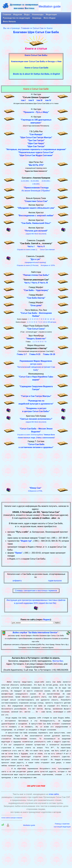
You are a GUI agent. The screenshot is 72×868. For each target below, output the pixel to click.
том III (39, 100)
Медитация (51, 15)
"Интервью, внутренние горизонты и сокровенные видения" (36, 149)
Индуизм (18, 15)
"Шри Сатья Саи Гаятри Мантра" (36, 137)
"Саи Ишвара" (36, 134)
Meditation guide (50, 6)
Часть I (31, 246)
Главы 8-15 (35, 354)
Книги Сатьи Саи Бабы (36, 55)
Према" (19, 553)
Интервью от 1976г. (48, 265)
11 (48, 319)
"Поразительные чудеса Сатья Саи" (36, 152)
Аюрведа (37, 18)
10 (45, 319)
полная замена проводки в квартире (12, 818)
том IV (48, 100)
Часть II (41, 246)
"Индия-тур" (26, 541)
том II (31, 100)
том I (23, 100)
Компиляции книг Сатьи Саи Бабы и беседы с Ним (36, 61)
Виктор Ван (58, 661)
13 (54, 319)
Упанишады (38, 15)
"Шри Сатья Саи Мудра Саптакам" (36, 155)
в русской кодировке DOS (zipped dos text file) (35, 603)
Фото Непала (9, 21)
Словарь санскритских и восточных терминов (36, 591)
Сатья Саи (38, 28)
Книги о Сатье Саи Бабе (36, 68)
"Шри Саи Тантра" (36, 146)
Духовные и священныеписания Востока (24, 6)
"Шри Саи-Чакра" (36, 143)
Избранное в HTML (35, 491)
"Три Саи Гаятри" (36, 140)
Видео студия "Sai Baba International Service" (35, 633)
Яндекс (47, 620)
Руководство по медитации (16, 18)
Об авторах (52, 322)
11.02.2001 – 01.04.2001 (30, 181)
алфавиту (17, 581)
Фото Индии (49, 18)
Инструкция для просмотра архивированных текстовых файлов (36, 600)
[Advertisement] (36, 467)
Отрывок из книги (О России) (28, 265)
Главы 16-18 (49, 354)
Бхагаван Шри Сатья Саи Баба (36, 32)
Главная (7, 15)
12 (51, 319)
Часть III (44, 283)
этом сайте (54, 794)
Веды (27, 15)
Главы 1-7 (22, 354)
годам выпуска (55, 581)
